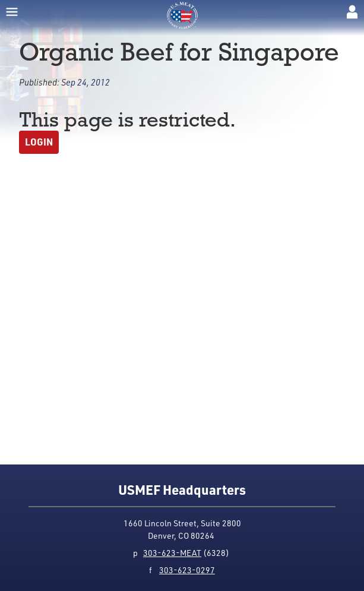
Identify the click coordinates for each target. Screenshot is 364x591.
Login (39, 142)
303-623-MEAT (172, 553)
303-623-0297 (187, 570)
